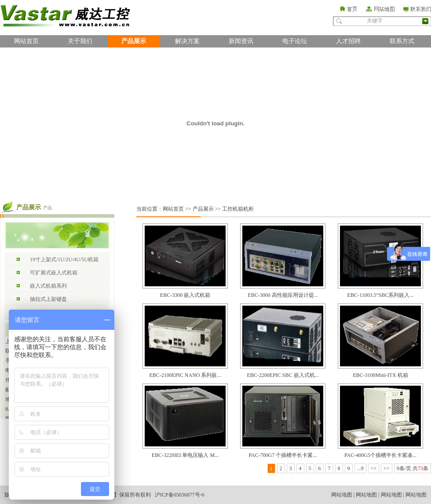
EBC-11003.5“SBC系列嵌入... (381, 295)
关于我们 (80, 41)
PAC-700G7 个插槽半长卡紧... (283, 455)
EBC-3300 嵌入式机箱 (185, 295)
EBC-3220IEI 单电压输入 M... (185, 455)
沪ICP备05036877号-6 (180, 495)
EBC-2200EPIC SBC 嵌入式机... (283, 375)
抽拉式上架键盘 (48, 299)
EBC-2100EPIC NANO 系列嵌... (185, 375)
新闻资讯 (241, 41)
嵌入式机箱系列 (48, 286)
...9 (360, 468)
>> (387, 468)
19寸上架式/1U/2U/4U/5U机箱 (64, 259)
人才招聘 (348, 41)
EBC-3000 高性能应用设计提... (283, 295)
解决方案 (187, 41)
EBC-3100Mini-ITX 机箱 (380, 375)
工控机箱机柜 (238, 209)
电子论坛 (295, 41)
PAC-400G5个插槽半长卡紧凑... (380, 455)
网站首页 (26, 41)
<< (374, 468)
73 (420, 468)
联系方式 (402, 41)
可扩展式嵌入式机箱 (54, 273)
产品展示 (134, 41)
